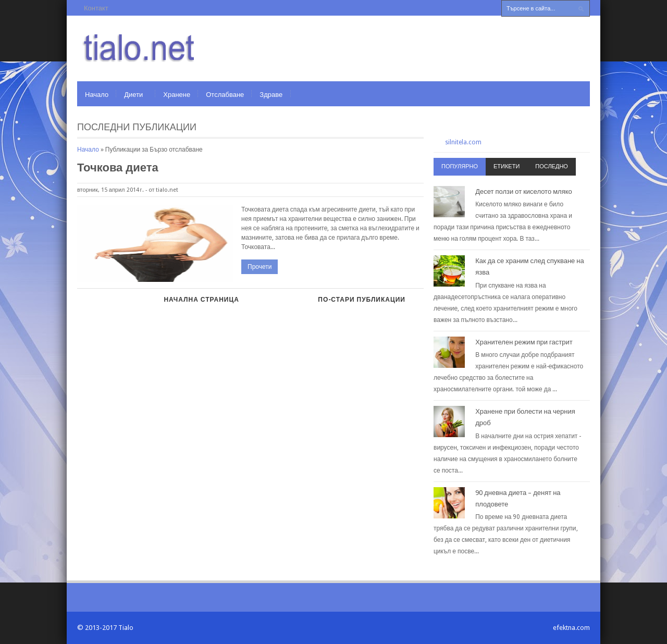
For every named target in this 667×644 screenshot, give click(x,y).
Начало (97, 95)
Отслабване (225, 95)
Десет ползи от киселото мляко (524, 191)
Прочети (260, 267)
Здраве (271, 95)
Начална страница (201, 300)
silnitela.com (463, 142)
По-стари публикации (362, 300)
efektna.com (571, 628)
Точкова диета (118, 168)
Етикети (507, 166)
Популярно (460, 166)
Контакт (96, 8)
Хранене (177, 95)
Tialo (126, 628)
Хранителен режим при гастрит (524, 342)
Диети (133, 95)
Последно (552, 166)
